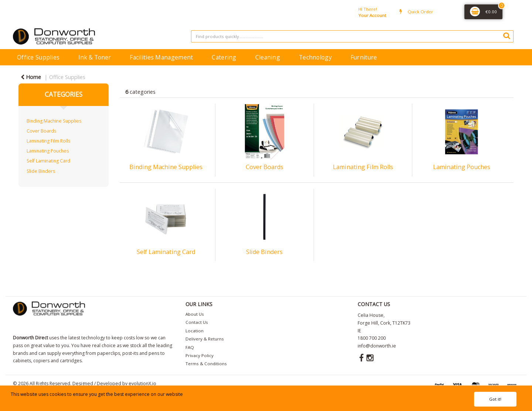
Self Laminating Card (48, 161)
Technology (315, 57)
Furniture (364, 57)
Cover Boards (41, 131)
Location (195, 331)
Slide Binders (41, 171)
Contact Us (197, 322)
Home (31, 77)
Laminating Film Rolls (48, 141)
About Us (195, 314)
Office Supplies (38, 57)
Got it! (495, 399)
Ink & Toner (95, 57)
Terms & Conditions (206, 364)
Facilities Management (161, 57)
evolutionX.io (142, 383)
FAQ (190, 347)
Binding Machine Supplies (54, 121)
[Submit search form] (507, 35)
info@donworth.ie (377, 346)
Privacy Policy (199, 355)
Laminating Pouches (48, 151)
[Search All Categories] (352, 36)
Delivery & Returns (205, 339)
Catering (224, 57)
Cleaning (268, 57)
